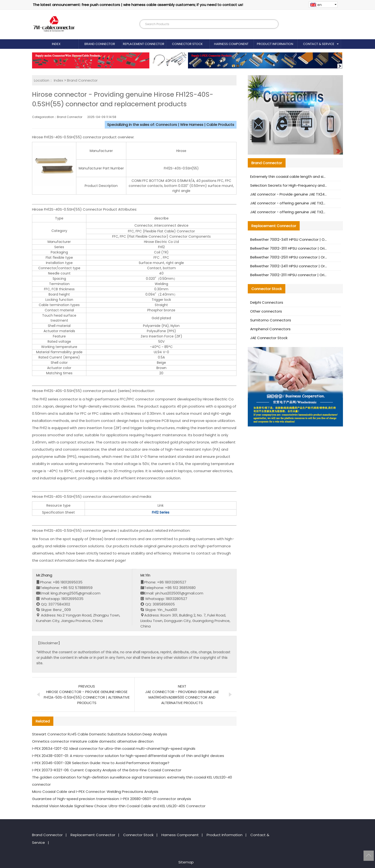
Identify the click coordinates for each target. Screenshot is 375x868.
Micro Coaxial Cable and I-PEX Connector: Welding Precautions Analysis (95, 792)
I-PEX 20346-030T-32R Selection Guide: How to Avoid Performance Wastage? (101, 763)
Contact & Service (319, 44)
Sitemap (186, 862)
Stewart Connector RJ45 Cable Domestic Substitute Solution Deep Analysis (100, 734)
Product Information (275, 44)
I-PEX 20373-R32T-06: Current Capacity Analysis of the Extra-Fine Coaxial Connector (107, 770)
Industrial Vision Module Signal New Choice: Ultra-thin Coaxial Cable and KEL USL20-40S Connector (119, 806)
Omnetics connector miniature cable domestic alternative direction (93, 741)
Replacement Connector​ (144, 44)
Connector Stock (187, 44)
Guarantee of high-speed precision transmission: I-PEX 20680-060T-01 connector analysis (112, 799)
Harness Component (231, 44)
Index (56, 44)
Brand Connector (100, 44)
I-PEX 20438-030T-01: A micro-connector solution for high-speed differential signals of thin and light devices (128, 756)
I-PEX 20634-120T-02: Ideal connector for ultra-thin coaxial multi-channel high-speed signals (114, 748)
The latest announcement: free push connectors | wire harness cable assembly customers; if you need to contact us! (138, 5)
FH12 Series (161, 512)
